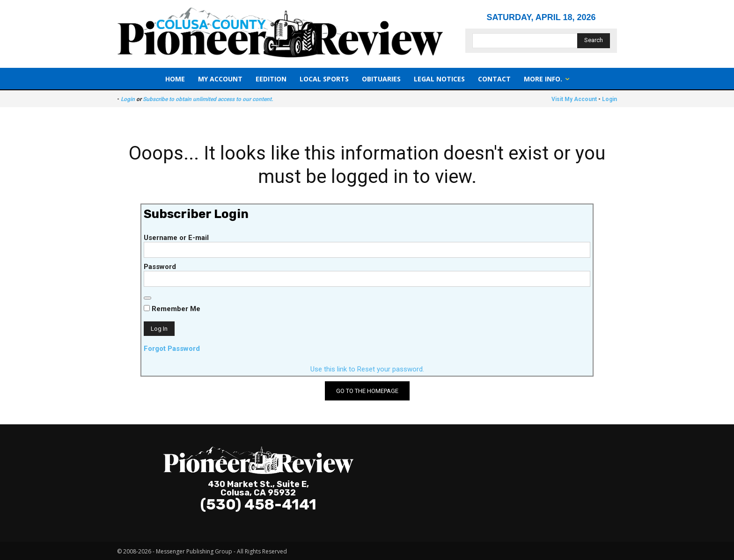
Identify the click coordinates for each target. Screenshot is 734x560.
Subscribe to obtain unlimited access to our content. (208, 99)
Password (160, 267)
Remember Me (172, 309)
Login (128, 99)
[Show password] (147, 298)
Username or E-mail (176, 238)
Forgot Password (172, 349)
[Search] (594, 41)
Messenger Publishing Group (194, 551)
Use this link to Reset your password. (367, 369)
